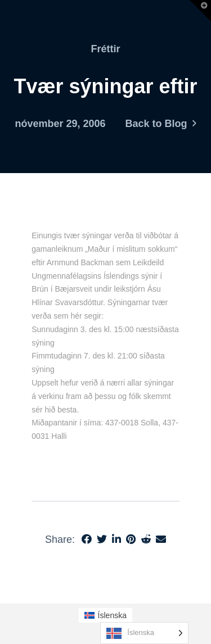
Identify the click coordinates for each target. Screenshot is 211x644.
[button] (200, 11)
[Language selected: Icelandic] (144, 633)
